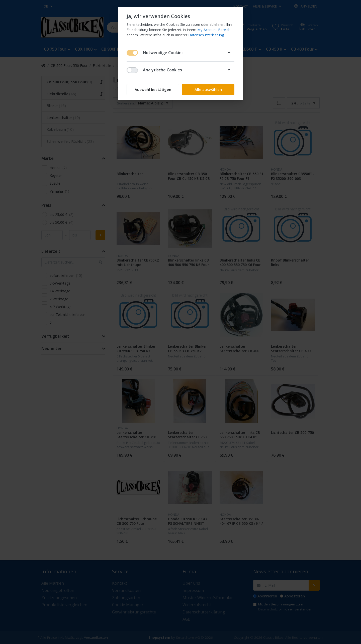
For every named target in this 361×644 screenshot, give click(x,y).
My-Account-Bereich (214, 30)
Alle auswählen (208, 89)
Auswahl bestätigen (153, 89)
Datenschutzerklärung (206, 35)
